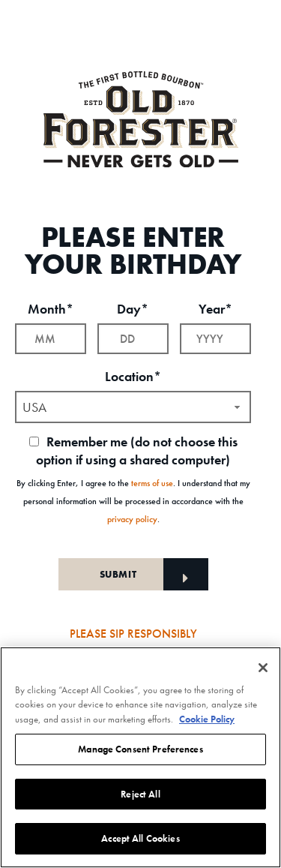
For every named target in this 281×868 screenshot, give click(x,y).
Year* (215, 309)
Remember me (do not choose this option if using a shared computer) (133, 451)
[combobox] (133, 407)
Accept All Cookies (140, 838)
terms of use (152, 483)
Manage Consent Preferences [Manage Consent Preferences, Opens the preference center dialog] (140, 749)
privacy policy (132, 519)
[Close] (263, 668)
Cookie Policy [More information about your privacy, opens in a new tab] (207, 719)
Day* (133, 309)
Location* (133, 376)
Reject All (140, 794)
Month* (51, 309)
